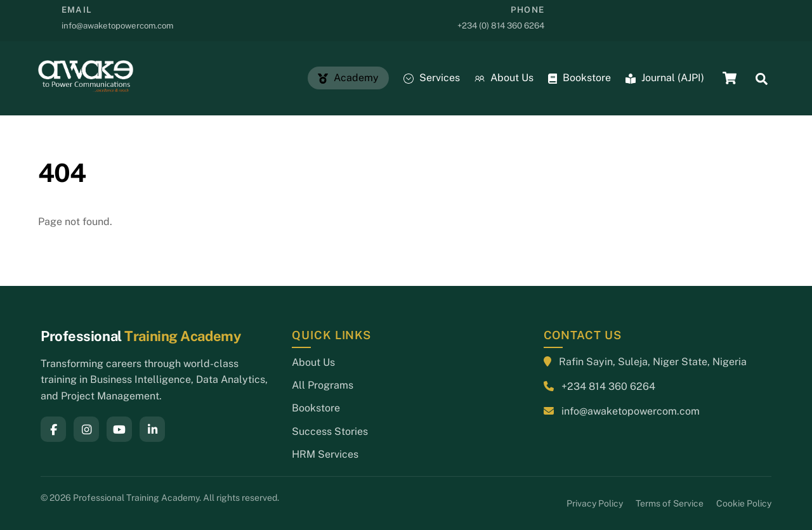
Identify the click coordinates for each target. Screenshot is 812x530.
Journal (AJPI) (665, 78)
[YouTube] (119, 429)
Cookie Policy (744, 503)
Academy (348, 78)
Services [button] (432, 78)
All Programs (323, 385)
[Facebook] (53, 429)
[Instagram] (86, 429)
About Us (504, 78)
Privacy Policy (595, 503)
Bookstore (580, 78)
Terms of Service (670, 503)
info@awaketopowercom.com (631, 411)
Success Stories (330, 431)
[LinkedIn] (152, 429)
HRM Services (325, 454)
